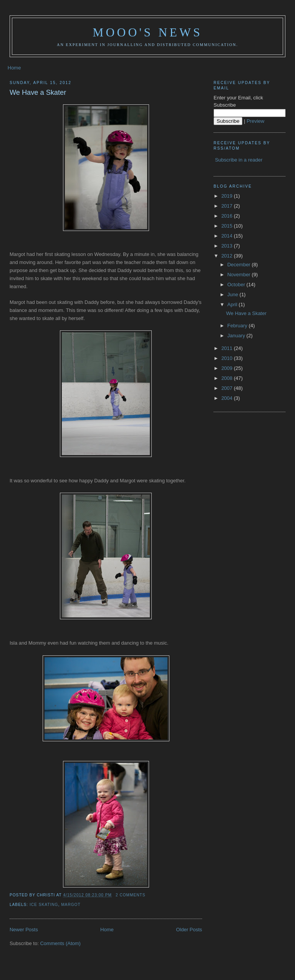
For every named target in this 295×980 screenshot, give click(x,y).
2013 (228, 246)
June (234, 294)
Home (14, 68)
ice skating (44, 905)
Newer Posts (24, 930)
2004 (228, 398)
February (238, 326)
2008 (228, 378)
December (240, 265)
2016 (228, 216)
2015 (228, 226)
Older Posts (189, 930)
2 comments (131, 895)
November (240, 275)
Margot (71, 905)
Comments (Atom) (60, 943)
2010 (228, 358)
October (237, 285)
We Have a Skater (38, 92)
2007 (228, 388)
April (233, 304)
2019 (228, 196)
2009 (228, 368)
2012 (228, 256)
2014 (228, 236)
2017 (228, 206)
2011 (228, 348)
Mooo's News (147, 32)
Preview (255, 121)
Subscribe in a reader (239, 160)
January (237, 336)
